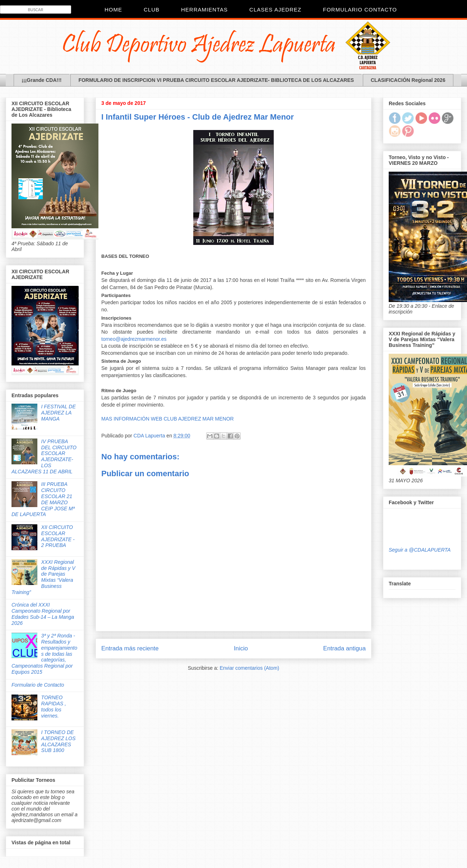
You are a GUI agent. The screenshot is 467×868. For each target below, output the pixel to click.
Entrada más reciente (130, 648)
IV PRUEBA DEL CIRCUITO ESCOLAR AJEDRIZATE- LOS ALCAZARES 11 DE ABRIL (44, 456)
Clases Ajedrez (275, 10)
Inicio (241, 648)
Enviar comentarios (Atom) (249, 668)
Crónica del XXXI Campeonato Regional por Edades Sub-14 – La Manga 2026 (43, 614)
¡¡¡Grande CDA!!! (41, 80)
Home (113, 10)
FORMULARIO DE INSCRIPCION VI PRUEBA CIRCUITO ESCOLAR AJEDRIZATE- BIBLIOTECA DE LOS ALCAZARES (216, 80)
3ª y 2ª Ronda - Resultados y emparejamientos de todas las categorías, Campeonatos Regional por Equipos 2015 (44, 654)
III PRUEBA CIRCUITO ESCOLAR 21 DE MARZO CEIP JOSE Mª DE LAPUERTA (43, 499)
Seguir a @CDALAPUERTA (420, 550)
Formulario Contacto (360, 10)
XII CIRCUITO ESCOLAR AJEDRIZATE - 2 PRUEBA (58, 536)
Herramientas (204, 10)
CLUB (152, 10)
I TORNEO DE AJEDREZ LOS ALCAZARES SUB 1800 (59, 741)
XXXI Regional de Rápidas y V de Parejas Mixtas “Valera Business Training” (43, 577)
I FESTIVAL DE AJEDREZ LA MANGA (59, 413)
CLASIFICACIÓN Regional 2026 (408, 80)
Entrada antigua (345, 648)
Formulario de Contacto (38, 685)
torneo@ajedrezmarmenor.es (134, 339)
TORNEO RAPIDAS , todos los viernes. (54, 706)
